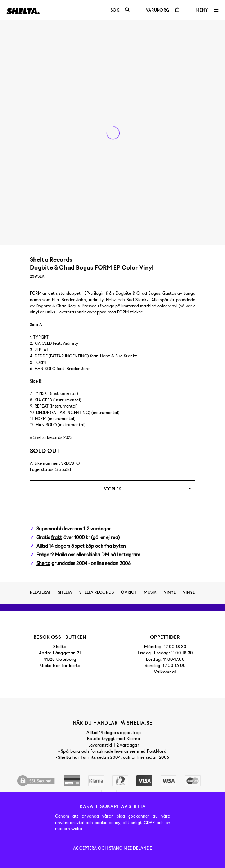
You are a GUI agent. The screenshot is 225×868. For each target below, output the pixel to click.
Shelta (43, 563)
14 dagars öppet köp (71, 546)
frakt (57, 537)
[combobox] (113, 489)
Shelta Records (96, 592)
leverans (73, 529)
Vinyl (170, 592)
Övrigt (129, 592)
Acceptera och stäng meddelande (112, 848)
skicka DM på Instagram (113, 555)
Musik (150, 592)
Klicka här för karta (60, 666)
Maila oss (65, 555)
